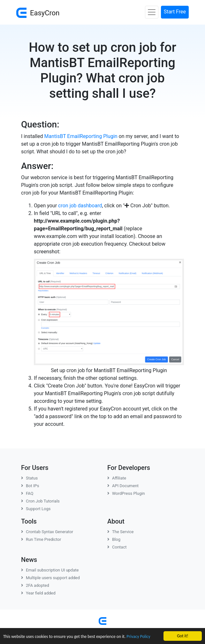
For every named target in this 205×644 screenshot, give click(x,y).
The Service (120, 532)
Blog (114, 539)
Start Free (175, 12)
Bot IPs (30, 486)
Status (29, 478)
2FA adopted (35, 585)
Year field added (38, 593)
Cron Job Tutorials (40, 501)
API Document (123, 486)
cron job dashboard (80, 206)
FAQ (27, 493)
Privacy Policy (138, 637)
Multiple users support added (50, 578)
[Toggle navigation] (152, 12)
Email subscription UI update (50, 570)
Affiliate (117, 478)
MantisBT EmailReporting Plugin (81, 136)
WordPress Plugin (126, 493)
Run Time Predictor (41, 539)
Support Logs (36, 509)
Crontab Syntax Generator (47, 532)
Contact (117, 547)
